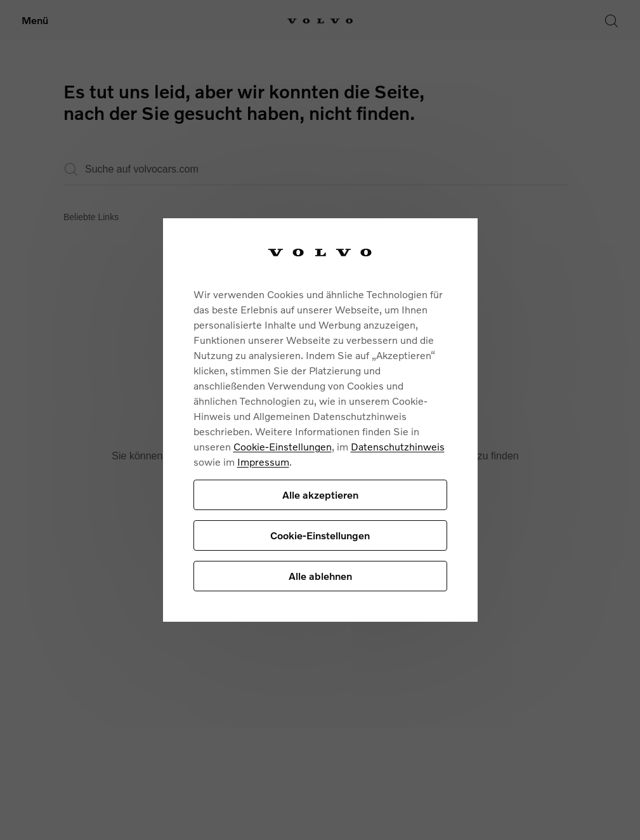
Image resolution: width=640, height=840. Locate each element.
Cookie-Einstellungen (283, 446)
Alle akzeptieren (320, 495)
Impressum (263, 462)
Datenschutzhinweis (398, 446)
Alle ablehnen (320, 576)
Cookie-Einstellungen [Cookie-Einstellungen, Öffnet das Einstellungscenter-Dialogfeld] (320, 535)
